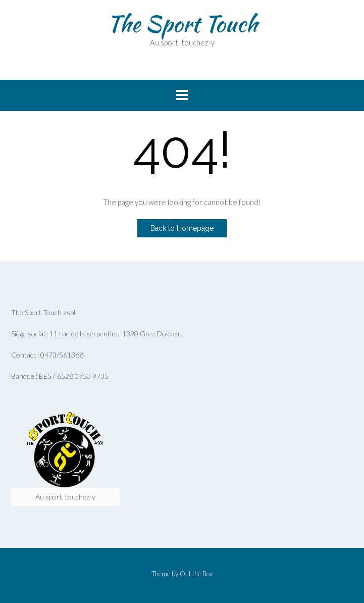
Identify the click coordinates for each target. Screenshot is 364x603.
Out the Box (196, 574)
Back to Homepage (182, 228)
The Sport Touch (182, 24)
